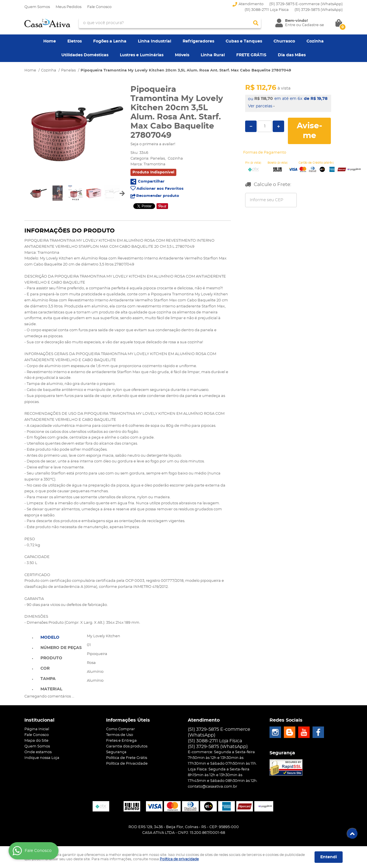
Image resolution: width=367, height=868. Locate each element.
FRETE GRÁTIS (251, 55)
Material (51, 689)
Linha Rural (213, 55)
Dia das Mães (292, 55)
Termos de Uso (120, 735)
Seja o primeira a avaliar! (153, 144)
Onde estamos (38, 752)
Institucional (39, 720)
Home (50, 41)
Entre (290, 25)
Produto (51, 658)
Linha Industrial (155, 41)
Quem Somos (37, 7)
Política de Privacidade (127, 764)
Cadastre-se (313, 25)
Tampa (48, 679)
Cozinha (315, 41)
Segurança (116, 752)
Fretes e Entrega (121, 741)
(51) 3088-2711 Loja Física (267, 10)
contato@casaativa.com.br (212, 787)
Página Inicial (37, 729)
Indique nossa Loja (42, 758)
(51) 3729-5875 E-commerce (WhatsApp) (306, 4)
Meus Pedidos (69, 7)
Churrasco (284, 41)
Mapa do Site (36, 741)
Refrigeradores (198, 41)
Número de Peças (61, 648)
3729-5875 (319, 10)
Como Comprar (120, 729)
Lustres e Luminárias (142, 55)
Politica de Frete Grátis (127, 758)
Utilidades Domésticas (85, 55)
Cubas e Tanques (244, 41)
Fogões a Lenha (110, 41)
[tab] (61, 637)
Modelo (50, 638)
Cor (45, 669)
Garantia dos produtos (127, 746)
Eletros (75, 41)
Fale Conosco (99, 7)
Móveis (182, 55)
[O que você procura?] (256, 23)
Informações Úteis (128, 720)
